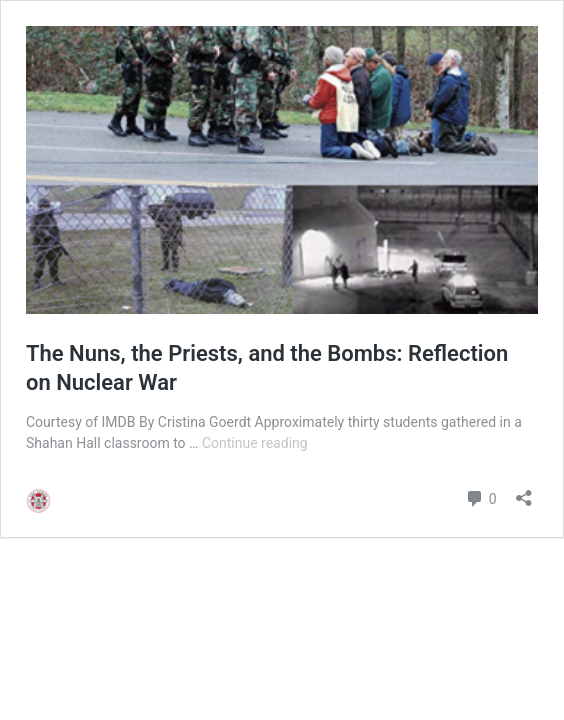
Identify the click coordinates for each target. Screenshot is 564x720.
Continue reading (255, 443)
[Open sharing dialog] (524, 491)
